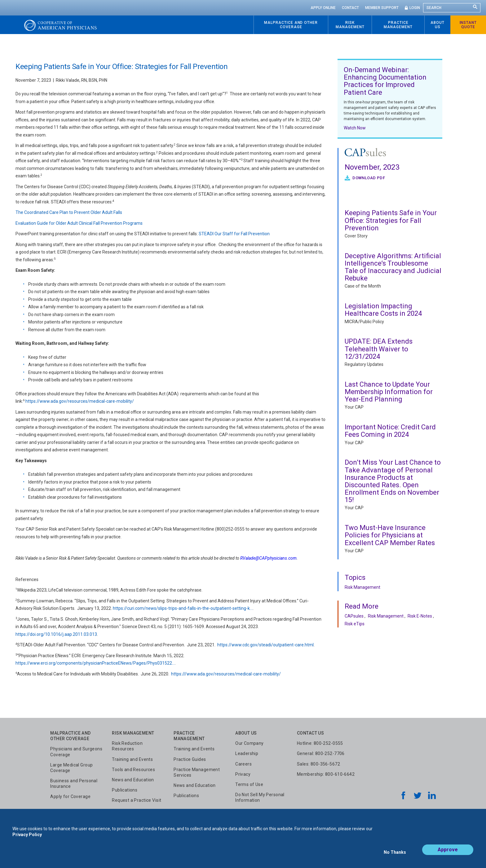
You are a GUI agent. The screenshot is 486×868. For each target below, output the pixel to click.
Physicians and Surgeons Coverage (76, 752)
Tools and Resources (133, 770)
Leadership (247, 753)
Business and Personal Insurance (74, 783)
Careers (243, 764)
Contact (350, 8)
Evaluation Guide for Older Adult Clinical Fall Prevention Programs (79, 223)
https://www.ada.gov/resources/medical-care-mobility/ (80, 401)
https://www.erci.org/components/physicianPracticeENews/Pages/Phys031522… (95, 663)
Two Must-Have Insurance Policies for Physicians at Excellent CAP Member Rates (390, 535)
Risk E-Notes (420, 616)
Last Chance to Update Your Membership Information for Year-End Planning (389, 392)
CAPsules (354, 616)
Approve (448, 855)
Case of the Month (363, 286)
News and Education (133, 780)
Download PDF (368, 178)
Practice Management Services (197, 772)
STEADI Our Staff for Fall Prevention (235, 234)
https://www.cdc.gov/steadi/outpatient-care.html (265, 645)
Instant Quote (468, 25)
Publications (125, 790)
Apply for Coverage (70, 796)
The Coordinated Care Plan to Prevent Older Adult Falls (69, 212)
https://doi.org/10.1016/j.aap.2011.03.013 (56, 634)
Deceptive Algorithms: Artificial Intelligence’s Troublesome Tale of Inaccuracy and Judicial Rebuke (393, 267)
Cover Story (356, 236)
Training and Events (132, 759)
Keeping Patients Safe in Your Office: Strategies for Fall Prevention (391, 220)
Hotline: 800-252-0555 (320, 743)
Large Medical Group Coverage (71, 768)
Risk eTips (355, 624)
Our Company (250, 743)
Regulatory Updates (364, 364)
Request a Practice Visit (137, 800)
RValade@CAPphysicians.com (268, 558)
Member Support (382, 8)
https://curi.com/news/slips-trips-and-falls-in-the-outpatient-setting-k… (183, 608)
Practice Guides (190, 759)
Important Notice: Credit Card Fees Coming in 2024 (390, 431)
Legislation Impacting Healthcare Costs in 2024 (383, 310)
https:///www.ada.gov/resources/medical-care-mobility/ (226, 674)
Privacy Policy (27, 840)
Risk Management (362, 587)
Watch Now (355, 128)
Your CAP (354, 407)
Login (415, 8)
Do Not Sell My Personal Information (260, 797)
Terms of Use (249, 784)
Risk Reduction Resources (127, 746)
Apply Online (323, 8)
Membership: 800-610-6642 (326, 774)
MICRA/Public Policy (364, 322)
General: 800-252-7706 (321, 753)
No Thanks (395, 855)
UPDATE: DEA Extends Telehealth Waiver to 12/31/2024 (379, 349)
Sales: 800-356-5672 (318, 764)
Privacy (243, 774)
